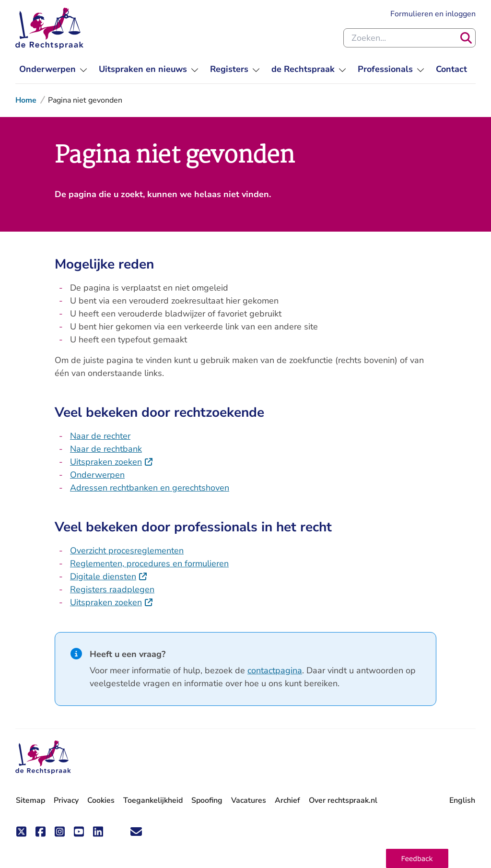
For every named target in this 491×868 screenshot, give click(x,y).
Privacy (66, 800)
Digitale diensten (109, 576)
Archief (287, 800)
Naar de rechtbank (106, 449)
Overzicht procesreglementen (127, 551)
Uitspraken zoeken (112, 462)
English (462, 800)
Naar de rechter (100, 436)
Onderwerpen (97, 475)
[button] (417, 858)
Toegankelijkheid (153, 800)
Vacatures (249, 801)
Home (26, 100)
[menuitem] (53, 69)
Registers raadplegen (112, 589)
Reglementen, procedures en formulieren (149, 563)
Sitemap (30, 800)
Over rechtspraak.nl (343, 800)
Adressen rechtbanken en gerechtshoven (150, 488)
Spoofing (207, 800)
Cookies (101, 800)
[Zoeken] (466, 38)
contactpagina (275, 670)
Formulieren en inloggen (433, 14)
